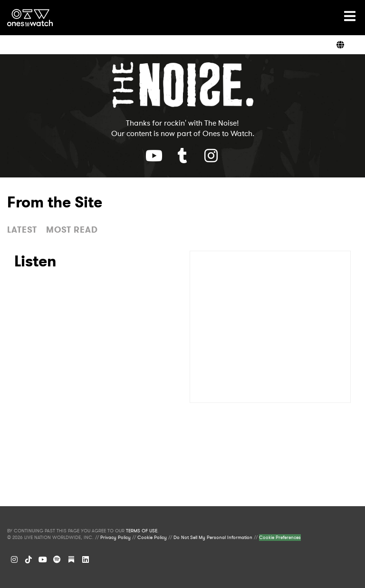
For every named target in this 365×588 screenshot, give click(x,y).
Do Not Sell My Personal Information (213, 538)
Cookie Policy (152, 538)
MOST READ (72, 230)
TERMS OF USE (142, 531)
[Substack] (71, 559)
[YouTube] (43, 559)
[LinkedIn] (86, 559)
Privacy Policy (115, 538)
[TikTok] (29, 559)
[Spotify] (57, 559)
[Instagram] (14, 559)
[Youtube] (154, 156)
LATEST (22, 230)
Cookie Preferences (280, 538)
